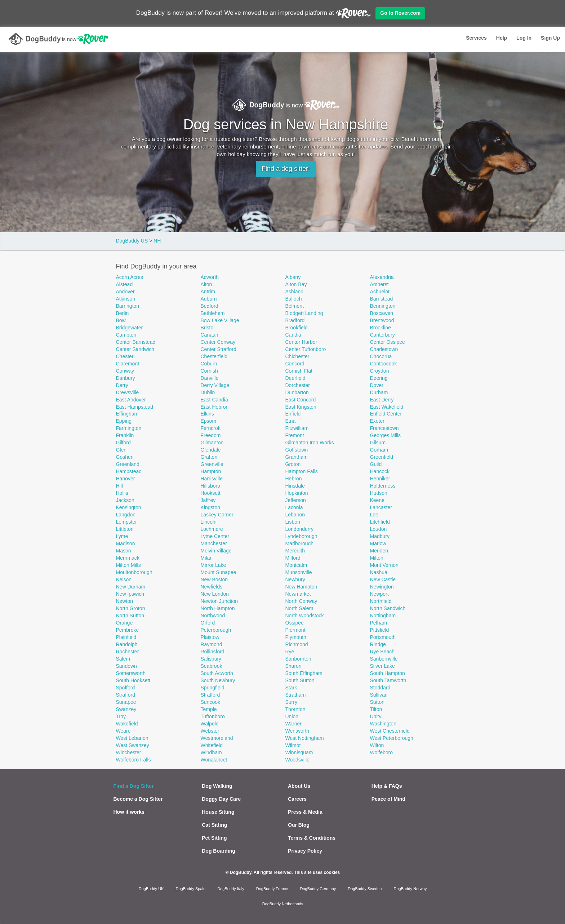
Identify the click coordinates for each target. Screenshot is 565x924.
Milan (207, 558)
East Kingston (301, 407)
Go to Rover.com (400, 13)
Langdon (126, 515)
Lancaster (381, 507)
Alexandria (382, 277)
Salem (123, 659)
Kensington (129, 507)
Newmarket (298, 594)
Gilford (123, 443)
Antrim (208, 292)
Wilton (377, 745)
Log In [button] (524, 38)
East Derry (382, 400)
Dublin (208, 392)
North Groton (131, 608)
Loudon (379, 529)
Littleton (125, 529)
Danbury (126, 378)
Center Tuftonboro (306, 349)
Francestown (384, 428)
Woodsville (297, 760)
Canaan (210, 335)
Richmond (297, 644)
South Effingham (304, 673)
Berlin (123, 313)
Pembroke (128, 630)
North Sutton (130, 616)
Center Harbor (301, 342)
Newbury (295, 579)
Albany (293, 277)
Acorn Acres (130, 277)
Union (292, 716)
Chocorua (381, 356)
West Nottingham (305, 738)
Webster (210, 731)
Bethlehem (213, 313)
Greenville (212, 464)
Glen (121, 450)
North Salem (299, 608)
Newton (124, 601)
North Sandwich (388, 608)
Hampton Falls (302, 471)
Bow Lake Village (220, 320)
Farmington (129, 428)
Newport (379, 594)
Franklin (125, 435)
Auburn (209, 299)
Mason (124, 551)
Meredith (295, 551)
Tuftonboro (213, 716)
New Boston (214, 579)
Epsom (209, 421)
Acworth (210, 277)
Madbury (380, 536)
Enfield (293, 414)
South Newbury (218, 680)
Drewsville (128, 392)
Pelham (379, 623)
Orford (208, 623)
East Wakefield (387, 407)
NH (157, 241)
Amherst (379, 284)
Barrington (128, 306)
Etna (291, 421)
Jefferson (296, 500)
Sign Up (550, 38)
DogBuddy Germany (318, 889)
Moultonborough (134, 572)
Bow (121, 320)
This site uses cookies (317, 872)
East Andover (131, 400)
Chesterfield (214, 356)
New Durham (131, 587)
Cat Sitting (214, 825)
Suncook (210, 702)
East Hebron (215, 407)
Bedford (210, 306)
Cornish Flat (299, 371)
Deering (379, 378)
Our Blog (299, 825)
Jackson (125, 500)
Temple (209, 709)
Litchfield (380, 522)
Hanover (126, 479)
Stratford (210, 695)
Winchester (129, 752)
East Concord (301, 400)
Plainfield (126, 637)
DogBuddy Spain (191, 889)
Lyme (122, 536)
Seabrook (212, 666)
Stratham (296, 695)
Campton (126, 335)
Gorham (379, 450)
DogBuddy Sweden (365, 889)
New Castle (383, 579)
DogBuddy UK (151, 889)
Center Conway (218, 342)
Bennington (383, 306)
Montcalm (296, 565)
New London (215, 594)
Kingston (210, 507)
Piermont (295, 630)
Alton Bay (296, 284)
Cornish (209, 371)
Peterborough (216, 630)
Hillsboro (210, 486)
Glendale (211, 450)
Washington (383, 724)
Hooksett (211, 493)
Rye (290, 652)
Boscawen (382, 313)
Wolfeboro (382, 752)
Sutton (377, 702)
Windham (211, 752)
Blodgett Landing (304, 313)
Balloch (294, 299)
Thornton (295, 709)
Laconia (294, 507)
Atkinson (126, 299)
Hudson (379, 493)
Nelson (124, 579)
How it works (129, 812)
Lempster (126, 522)
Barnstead (382, 299)
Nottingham (383, 616)
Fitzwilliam (297, 428)
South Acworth (217, 673)
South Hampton (388, 673)
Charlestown (384, 349)
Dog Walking (217, 786)
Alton (206, 284)
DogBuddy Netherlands (283, 904)
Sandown (126, 666)
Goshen (125, 457)
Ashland (295, 292)
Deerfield (295, 378)
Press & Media (305, 812)
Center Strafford (219, 349)
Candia (293, 335)
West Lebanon (132, 738)
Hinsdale (295, 486)
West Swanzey (133, 745)
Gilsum (378, 443)
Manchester (214, 543)
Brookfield (297, 328)
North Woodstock (305, 616)
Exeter (377, 421)
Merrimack (128, 558)
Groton (293, 464)
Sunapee (126, 702)
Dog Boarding (219, 851)
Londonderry (300, 529)
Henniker (380, 479)
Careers (297, 799)
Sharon (293, 666)
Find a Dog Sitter (134, 786)
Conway (125, 371)
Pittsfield (380, 630)
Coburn (209, 364)
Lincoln (209, 522)
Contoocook (384, 364)
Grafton (209, 457)
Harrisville (212, 479)
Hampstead (129, 471)
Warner (293, 724)
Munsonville (299, 572)
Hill (119, 486)
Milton (377, 558)
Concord (295, 364)
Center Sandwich (135, 349)
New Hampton (301, 587)
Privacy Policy (305, 851)
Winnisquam (299, 752)
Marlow (378, 543)
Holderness (383, 486)
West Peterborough (392, 738)
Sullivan (379, 695)
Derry (122, 385)
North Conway (301, 601)
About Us (299, 786)
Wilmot (293, 745)
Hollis (122, 493)
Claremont (128, 364)
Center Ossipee (388, 342)
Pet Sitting (214, 838)
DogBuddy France (272, 889)
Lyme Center (215, 536)
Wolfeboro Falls (134, 760)
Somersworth (131, 673)
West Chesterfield (390, 731)
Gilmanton (212, 443)
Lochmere (212, 529)
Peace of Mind (388, 799)
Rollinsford (213, 652)
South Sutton (300, 680)
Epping (124, 421)
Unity (376, 716)
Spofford (126, 688)
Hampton (211, 471)
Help (502, 38)
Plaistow (210, 637)
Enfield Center (386, 414)
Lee (374, 515)
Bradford (295, 320)
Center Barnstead (136, 342)
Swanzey (126, 709)
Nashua (379, 572)
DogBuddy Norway (410, 889)
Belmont (295, 306)
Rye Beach (382, 652)
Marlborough (300, 543)
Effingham (127, 414)
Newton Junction (219, 601)
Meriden (379, 551)
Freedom (211, 435)
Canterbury (382, 335)
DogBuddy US (132, 241)
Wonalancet (214, 760)
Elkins (207, 414)
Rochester (128, 652)
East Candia (214, 400)
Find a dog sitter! (286, 169)
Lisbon (293, 522)
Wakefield (127, 724)
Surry (291, 702)
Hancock (380, 471)
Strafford (126, 695)
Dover (377, 385)
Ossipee (295, 623)
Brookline (381, 328)
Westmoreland (217, 738)
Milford (293, 558)
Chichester (297, 356)
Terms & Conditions (312, 838)
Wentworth (297, 731)
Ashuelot (380, 292)
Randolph (127, 644)
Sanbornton (298, 659)
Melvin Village (216, 551)
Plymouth (296, 637)
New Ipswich (130, 594)
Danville (210, 378)
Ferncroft (211, 428)
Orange (124, 623)
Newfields (212, 587)
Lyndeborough (301, 536)
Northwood (213, 616)
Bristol (208, 328)
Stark (291, 688)
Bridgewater (130, 328)
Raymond (212, 644)
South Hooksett (133, 680)
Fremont (295, 435)
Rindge (378, 644)
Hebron (294, 479)
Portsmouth (383, 637)
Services (476, 38)
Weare (123, 731)
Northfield (381, 601)
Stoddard (380, 688)
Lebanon (295, 515)
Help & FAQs (387, 786)
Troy (121, 716)
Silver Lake (382, 666)
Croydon (380, 371)
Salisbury (211, 659)
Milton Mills (128, 565)
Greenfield (382, 457)
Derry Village (215, 385)
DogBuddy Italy (231, 889)
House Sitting (218, 812)
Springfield (213, 688)
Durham (379, 392)
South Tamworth (388, 680)
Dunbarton (297, 392)
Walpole (210, 724)
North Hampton (218, 608)
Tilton (376, 709)
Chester (125, 356)
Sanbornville (384, 659)
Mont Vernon (384, 565)
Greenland (128, 464)
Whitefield (212, 745)
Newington (382, 587)
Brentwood (382, 320)
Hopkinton (297, 493)
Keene (377, 500)
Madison (126, 543)
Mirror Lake (213, 565)
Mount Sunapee (219, 572)
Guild (376, 464)
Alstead (124, 284)
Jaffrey (208, 500)
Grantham (297, 457)
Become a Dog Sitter (138, 799)
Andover (125, 292)
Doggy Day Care (221, 799)
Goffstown (297, 450)
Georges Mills (386, 435)
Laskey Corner (217, 515)
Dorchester (298, 385)
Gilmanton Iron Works (310, 443)
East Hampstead (135, 407)
